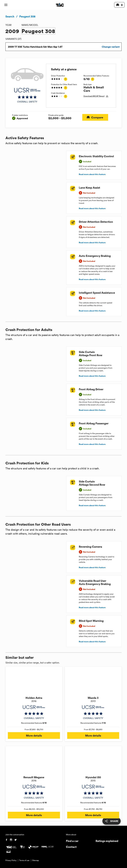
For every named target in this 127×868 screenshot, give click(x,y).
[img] (27, 95)
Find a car (72, 841)
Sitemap (35, 860)
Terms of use (24, 860)
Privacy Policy (11, 860)
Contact (71, 847)
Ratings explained (107, 841)
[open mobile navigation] (6, 5)
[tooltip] (66, 79)
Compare (95, 117)
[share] (112, 821)
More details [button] (34, 735)
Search (10, 16)
